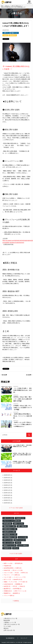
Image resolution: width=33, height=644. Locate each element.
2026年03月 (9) (8, 480)
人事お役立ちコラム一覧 (10, 618)
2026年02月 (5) (8, 483)
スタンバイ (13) (8, 573)
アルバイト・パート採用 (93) (12, 521)
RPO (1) (16, 548)
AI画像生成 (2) (8, 591)
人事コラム (6, 33)
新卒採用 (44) (19, 563)
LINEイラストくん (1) (20, 591)
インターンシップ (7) (20, 577)
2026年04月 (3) (8, 478)
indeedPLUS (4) (18, 579)
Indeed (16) (7, 570)
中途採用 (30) (7, 566)
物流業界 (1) (16, 593)
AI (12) (17, 573)
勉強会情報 (7, 620)
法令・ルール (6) (8, 543)
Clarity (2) (22, 586)
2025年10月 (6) (8, 493)
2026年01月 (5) (8, 485)
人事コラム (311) (8, 518)
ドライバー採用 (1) (9, 596)
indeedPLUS (13, 35)
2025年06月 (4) (8, 503)
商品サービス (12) (20, 540)
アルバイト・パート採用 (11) (12, 575)
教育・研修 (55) (22, 526)
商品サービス (15, 33)
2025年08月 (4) (8, 498)
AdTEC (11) (24, 573)
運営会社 (6, 628)
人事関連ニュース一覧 (10, 622)
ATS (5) (18, 543)
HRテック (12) (8, 540)
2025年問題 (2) (17, 589)
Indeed (5, 35)
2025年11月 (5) (8, 490)
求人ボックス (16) (18, 570)
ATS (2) (15, 586)
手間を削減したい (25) (10, 534)
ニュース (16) (23, 537)
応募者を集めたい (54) (10, 529)
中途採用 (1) (7, 548)
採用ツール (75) (18, 524)
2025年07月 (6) (8, 500)
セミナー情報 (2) (23, 545)
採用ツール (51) (8, 563)
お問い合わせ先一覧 (9, 630)
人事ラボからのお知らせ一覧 (12, 624)
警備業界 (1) (7, 593)
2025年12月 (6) (8, 488)
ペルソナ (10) (7, 577)
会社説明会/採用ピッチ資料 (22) (13, 568)
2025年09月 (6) (8, 495)
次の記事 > (29, 375)
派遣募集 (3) (19, 584)
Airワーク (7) (7, 579)
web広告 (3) (7, 586)
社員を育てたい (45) (9, 532)
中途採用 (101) (20, 518)
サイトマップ (24, 638)
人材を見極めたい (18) (10, 537)
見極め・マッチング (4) (10, 582)
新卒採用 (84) (7, 524)
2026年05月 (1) (8, 475)
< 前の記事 (4, 375)
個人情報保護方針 (10, 638)
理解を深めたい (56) (9, 526)
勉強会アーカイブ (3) (9, 545)
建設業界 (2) (7, 589)
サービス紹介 (7, 626)
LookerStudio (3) (8, 584)
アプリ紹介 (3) (23, 582)
